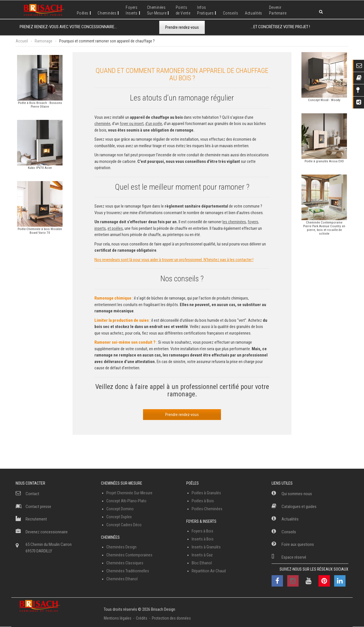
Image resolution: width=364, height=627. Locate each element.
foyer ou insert (132, 124)
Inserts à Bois (203, 539)
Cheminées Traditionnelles (128, 571)
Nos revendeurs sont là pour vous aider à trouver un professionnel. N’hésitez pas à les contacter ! (174, 260)
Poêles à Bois (203, 501)
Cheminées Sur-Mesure (122, 483)
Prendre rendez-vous (182, 27)
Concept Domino (120, 509)
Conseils (230, 13)
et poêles (115, 228)
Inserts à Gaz (202, 555)
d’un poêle (154, 124)
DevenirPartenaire (278, 10)
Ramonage (44, 41)
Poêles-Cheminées (207, 509)
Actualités (254, 13)
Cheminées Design (121, 547)
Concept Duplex (119, 517)
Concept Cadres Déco (124, 525)
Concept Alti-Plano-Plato (126, 501)
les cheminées (234, 222)
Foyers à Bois (202, 531)
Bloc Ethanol (202, 563)
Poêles (83, 13)
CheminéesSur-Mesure (157, 10)
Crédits (142, 618)
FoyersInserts (132, 10)
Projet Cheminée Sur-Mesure (129, 493)
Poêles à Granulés (206, 493)
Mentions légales (118, 618)
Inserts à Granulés (206, 547)
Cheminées (107, 13)
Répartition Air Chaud (209, 571)
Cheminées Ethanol (122, 579)
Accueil (22, 41)
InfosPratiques (205, 10)
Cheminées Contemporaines (129, 555)
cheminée (102, 124)
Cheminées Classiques (125, 563)
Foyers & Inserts (201, 521)
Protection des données (171, 618)
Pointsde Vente (183, 10)
